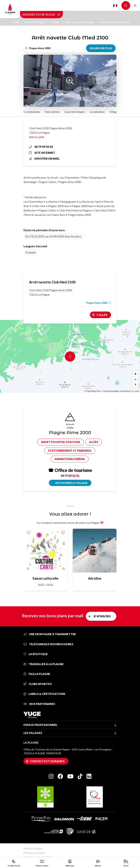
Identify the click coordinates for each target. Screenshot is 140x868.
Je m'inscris (102, 616)
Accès (94, 442)
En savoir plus (101, 48)
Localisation (97, 112)
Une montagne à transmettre (50, 634)
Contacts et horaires (47, 761)
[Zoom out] (135, 379)
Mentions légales (33, 848)
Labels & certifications (44, 694)
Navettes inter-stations (61, 442)
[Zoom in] (135, 374)
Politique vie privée (34, 853)
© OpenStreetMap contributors (116, 391)
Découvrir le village (71, 483)
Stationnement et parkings (70, 451)
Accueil (17, 22)
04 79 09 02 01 (41, 147)
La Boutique (36, 654)
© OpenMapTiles (92, 391)
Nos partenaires (39, 704)
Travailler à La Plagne (44, 664)
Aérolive (95, 578)
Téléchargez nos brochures (48, 644)
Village (114, 112)
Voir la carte (37, 137)
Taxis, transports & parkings (81, 22)
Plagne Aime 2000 (99, 303)
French (115, 5)
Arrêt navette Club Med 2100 (114, 22)
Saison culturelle (45, 578)
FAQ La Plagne (37, 674)
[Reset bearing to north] (135, 385)
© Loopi (135, 391)
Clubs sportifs (38, 684)
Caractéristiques (75, 112)
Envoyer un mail (44, 159)
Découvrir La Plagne (36, 22)
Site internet (42, 153)
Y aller (102, 315)
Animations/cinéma (70, 459)
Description (52, 112)
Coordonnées (32, 112)
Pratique (57, 22)
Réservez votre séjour (41, 15)
